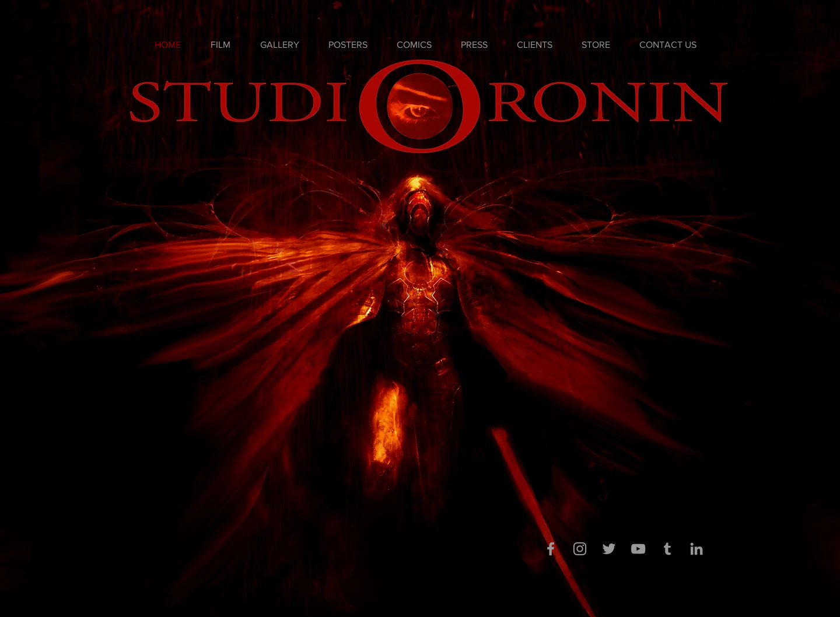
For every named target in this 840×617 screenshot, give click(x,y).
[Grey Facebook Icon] (551, 549)
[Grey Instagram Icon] (580, 549)
